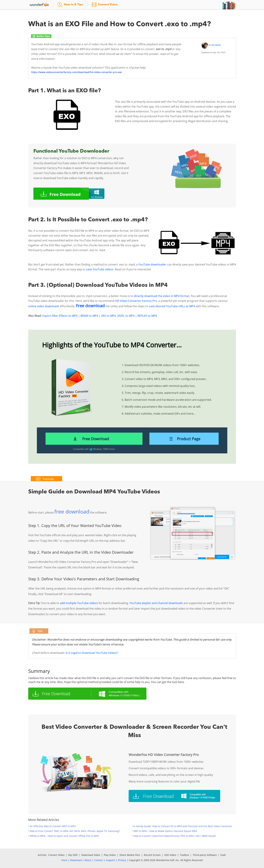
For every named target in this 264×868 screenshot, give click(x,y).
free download (72, 512)
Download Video (91, 855)
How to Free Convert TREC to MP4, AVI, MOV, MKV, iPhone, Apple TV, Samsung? (75, 831)
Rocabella (216, 45)
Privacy (122, 860)
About (88, 860)
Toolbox (184, 855)
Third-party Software (205, 855)
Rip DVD (73, 855)
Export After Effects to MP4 (60, 316)
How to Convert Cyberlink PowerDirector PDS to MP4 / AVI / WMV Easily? (175, 836)
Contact (99, 860)
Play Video (110, 855)
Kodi (223, 855)
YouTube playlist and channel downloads (156, 603)
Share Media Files (130, 855)
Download (76, 860)
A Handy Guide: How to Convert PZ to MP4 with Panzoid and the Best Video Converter (183, 826)
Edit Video (170, 855)
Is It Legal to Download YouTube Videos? (92, 653)
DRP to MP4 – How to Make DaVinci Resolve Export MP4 (165, 831)
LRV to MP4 (108, 316)
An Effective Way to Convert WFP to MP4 (53, 826)
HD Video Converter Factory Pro (136, 301)
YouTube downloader (152, 264)
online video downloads (44, 306)
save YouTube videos (100, 269)
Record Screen (152, 855)
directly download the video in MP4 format (162, 296)
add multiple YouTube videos (79, 603)
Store (64, 860)
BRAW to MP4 (89, 316)
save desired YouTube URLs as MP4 (172, 306)
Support (110, 860)
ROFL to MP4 (126, 316)
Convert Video (56, 855)
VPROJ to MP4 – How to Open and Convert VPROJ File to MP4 (64, 836)
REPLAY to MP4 (147, 316)
